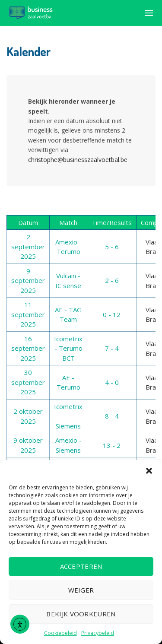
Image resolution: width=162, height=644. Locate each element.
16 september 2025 (28, 348)
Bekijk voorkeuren (81, 614)
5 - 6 (112, 247)
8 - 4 (112, 416)
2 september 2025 (28, 246)
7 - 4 (112, 348)
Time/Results (112, 222)
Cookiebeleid (60, 633)
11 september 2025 (28, 314)
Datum (28, 222)
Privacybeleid (98, 633)
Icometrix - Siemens (68, 416)
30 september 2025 (28, 382)
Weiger (81, 590)
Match (68, 222)
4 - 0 (112, 382)
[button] (149, 471)
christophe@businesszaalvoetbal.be (78, 160)
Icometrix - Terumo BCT (68, 348)
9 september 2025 (28, 281)
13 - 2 (112, 445)
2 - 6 (112, 280)
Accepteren (81, 566)
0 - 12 (112, 314)
